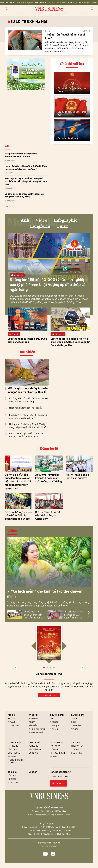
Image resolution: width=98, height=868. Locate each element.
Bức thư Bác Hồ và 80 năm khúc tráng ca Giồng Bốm (48, 515)
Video (41, 220)
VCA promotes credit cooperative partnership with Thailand (21, 155)
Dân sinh (49, 31)
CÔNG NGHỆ (34, 742)
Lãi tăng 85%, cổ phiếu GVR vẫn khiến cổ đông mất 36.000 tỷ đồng (25, 195)
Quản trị (12, 756)
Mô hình (54, 749)
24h (52, 718)
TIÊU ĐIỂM (12, 715)
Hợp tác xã (55, 746)
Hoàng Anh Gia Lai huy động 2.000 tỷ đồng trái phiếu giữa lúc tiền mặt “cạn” (26, 168)
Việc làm (12, 779)
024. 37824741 (65, 772)
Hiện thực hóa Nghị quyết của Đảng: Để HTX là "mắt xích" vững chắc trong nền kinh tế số (26, 181)
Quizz (62, 226)
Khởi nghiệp (77, 746)
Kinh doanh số (36, 733)
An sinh (53, 756)
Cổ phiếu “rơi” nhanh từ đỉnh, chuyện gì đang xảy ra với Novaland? (28, 416)
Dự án (74, 722)
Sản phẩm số (35, 749)
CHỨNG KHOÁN (57, 715)
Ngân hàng (34, 718)
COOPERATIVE (56, 742)
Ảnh (25, 220)
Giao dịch (55, 725)
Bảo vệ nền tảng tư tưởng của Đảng (71, 90)
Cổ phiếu (54, 722)
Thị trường (13, 746)
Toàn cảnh (76, 725)
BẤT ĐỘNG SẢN (78, 715)
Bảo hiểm (33, 725)
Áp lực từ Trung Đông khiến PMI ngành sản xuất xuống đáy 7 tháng (49, 478)
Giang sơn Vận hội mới (49, 674)
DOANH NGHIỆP (14, 742)
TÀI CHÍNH (33, 715)
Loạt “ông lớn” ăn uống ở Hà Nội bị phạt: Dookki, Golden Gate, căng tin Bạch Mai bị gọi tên (70, 342)
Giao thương (14, 753)
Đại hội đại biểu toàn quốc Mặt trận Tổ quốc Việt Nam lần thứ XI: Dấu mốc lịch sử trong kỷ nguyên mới (18, 481)
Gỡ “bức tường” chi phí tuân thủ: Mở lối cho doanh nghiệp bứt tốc (18, 515)
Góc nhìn (55, 729)
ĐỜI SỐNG (12, 772)
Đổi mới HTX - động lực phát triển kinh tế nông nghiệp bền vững (34, 615)
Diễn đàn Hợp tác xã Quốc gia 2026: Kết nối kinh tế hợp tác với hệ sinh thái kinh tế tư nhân (74, 615)
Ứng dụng (34, 753)
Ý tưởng (75, 749)
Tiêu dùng (12, 749)
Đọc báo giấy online (49, 695)
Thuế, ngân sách (37, 729)
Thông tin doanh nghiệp (16, 761)
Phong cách (14, 783)
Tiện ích (75, 729)
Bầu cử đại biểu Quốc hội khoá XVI (71, 113)
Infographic (65, 220)
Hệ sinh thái (77, 753)
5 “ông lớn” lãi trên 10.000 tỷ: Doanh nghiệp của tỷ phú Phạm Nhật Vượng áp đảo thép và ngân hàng (48, 284)
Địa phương (13, 725)
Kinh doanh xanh (58, 753)
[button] (89, 612)
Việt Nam (12, 718)
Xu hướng (34, 746)
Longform (40, 226)
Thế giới (11, 722)
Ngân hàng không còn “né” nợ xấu (26, 408)
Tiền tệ (32, 722)
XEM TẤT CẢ (9, 206)
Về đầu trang (59, 784)
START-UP (76, 742)
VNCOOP (33, 772)
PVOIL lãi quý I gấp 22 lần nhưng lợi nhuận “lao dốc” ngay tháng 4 (26, 435)
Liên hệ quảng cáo (59, 777)
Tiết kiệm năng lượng (67, 138)
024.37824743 (51, 846)
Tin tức (74, 718)
